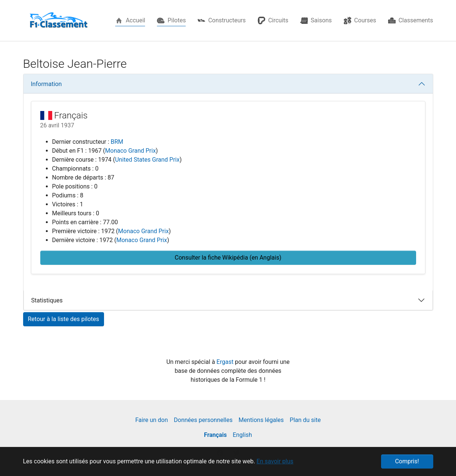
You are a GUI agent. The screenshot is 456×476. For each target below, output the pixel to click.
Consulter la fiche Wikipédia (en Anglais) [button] (228, 258)
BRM (117, 142)
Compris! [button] (407, 461)
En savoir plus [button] (275, 461)
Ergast (226, 362)
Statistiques (47, 300)
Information (46, 84)
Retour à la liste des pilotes (64, 319)
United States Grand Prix (147, 160)
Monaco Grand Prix (130, 151)
